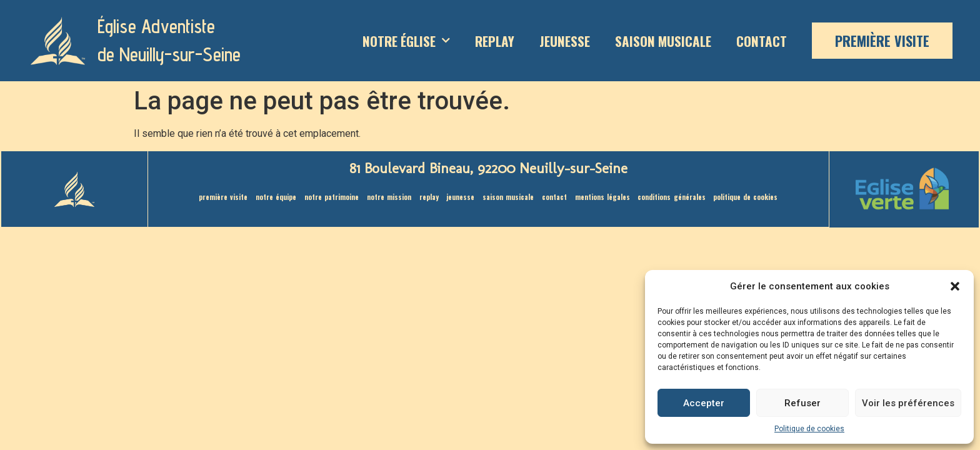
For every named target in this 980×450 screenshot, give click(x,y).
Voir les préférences (908, 403)
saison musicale (663, 41)
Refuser (802, 403)
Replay (495, 41)
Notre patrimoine (319, 198)
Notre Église (406, 41)
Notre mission (381, 198)
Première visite (882, 41)
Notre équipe (259, 198)
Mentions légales (610, 198)
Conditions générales (686, 198)
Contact (762, 41)
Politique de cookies (809, 429)
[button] (955, 286)
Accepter (704, 403)
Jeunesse (565, 41)
